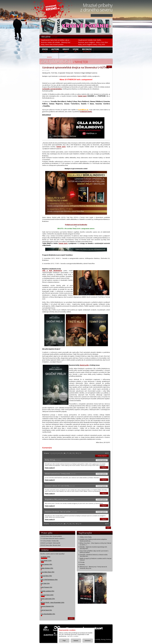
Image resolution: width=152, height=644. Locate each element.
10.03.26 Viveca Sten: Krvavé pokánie (51, 536)
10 (77, 453)
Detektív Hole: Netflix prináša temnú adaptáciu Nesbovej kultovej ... (93, 540)
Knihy (66, 50)
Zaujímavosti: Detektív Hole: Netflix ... (90, 40)
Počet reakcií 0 (50, 468)
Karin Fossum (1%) (46, 587)
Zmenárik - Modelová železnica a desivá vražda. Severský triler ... (94, 555)
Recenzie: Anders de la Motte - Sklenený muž (56, 42)
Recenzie (87, 50)
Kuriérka (82, 565)
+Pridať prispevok (102, 456)
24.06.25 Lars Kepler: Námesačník (50, 543)
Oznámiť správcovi (102, 460)
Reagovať (104, 467)
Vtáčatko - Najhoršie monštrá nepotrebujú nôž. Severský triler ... (94, 548)
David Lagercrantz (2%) (48, 599)
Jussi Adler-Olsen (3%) (47, 572)
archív (71, 618)
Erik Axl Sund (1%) (46, 610)
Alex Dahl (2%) (45, 583)
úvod (45, 50)
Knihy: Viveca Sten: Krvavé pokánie (52, 44)
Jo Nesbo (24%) (45, 557)
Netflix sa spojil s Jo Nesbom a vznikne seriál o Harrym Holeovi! (96, 559)
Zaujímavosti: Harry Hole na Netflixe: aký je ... (56, 40)
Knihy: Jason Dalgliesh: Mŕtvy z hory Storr (92, 44)
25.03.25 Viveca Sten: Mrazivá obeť (50, 545)
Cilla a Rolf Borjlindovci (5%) (49, 580)
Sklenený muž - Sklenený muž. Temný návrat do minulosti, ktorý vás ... (93, 568)
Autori (55, 50)
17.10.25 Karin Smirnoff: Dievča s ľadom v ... (53, 539)
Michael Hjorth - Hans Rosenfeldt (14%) (52, 602)
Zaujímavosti (49, 56)
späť (109, 67)
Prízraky (82, 562)
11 (80, 453)
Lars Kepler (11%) (46, 561)
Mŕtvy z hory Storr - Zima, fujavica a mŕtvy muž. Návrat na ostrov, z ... (95, 544)
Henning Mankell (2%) (47, 606)
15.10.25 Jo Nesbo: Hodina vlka (50, 541)
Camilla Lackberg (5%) (47, 591)
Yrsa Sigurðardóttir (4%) (48, 614)
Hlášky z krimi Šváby (86, 537)
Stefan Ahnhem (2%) (47, 568)
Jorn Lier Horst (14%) (47, 595)
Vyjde (76, 50)
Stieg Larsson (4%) (46, 564)
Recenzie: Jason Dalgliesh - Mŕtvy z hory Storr (93, 42)
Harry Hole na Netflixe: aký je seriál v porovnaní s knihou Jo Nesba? (94, 552)
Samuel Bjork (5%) (46, 576)
